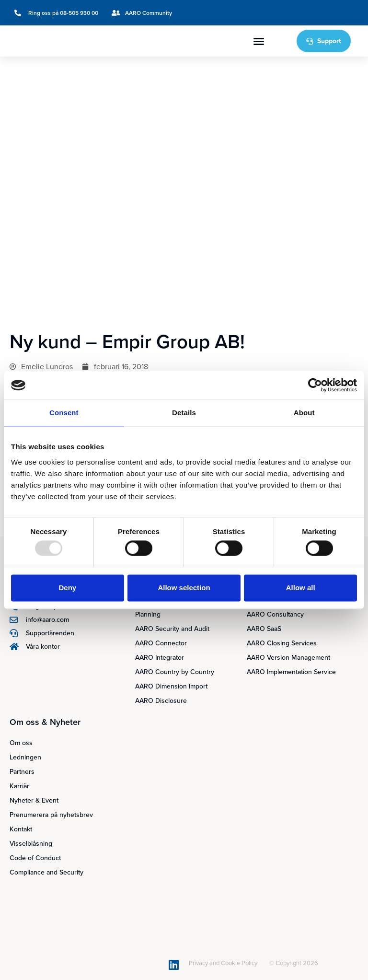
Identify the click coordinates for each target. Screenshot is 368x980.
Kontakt (21, 829)
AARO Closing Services (282, 643)
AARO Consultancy (275, 614)
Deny (67, 588)
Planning (148, 614)
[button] (259, 41)
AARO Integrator (160, 658)
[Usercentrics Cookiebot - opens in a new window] (315, 385)
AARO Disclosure (161, 701)
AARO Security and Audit (172, 629)
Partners (22, 772)
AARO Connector (161, 643)
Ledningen (25, 757)
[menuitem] (315, 13)
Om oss (21, 743)
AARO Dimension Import (171, 686)
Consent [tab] (64, 413)
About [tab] (304, 413)
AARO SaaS (264, 629)
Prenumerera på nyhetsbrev (51, 815)
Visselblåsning (31, 844)
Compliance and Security (46, 872)
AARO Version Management (288, 658)
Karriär (19, 786)
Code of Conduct (35, 858)
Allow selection (184, 588)
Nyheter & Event (34, 800)
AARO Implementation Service (291, 672)
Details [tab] (184, 413)
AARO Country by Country (175, 672)
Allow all (301, 588)
